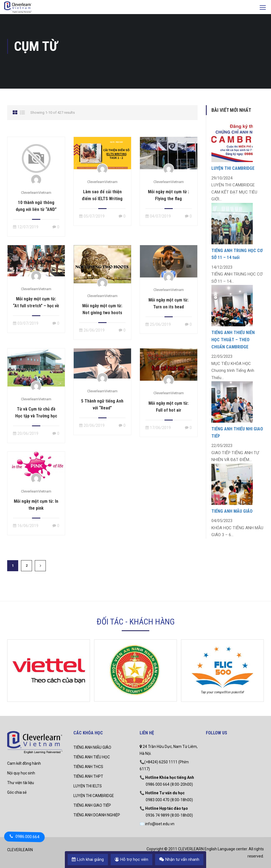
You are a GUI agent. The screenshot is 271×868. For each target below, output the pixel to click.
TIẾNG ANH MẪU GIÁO (232, 511)
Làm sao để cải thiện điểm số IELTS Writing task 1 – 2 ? (102, 199)
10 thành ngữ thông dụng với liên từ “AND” (36, 206)
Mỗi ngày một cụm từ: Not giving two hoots (102, 309)
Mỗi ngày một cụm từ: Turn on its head (168, 303)
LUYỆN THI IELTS (88, 786)
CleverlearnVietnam (36, 193)
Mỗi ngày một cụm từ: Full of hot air (168, 407)
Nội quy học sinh (21, 773)
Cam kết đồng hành (24, 763)
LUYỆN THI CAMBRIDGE (233, 168)
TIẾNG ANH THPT (88, 776)
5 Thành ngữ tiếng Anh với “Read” (102, 404)
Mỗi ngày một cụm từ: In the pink (36, 505)
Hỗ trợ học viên (131, 859)
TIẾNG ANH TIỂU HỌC (92, 757)
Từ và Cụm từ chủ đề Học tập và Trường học (36, 412)
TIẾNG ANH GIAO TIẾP (92, 805)
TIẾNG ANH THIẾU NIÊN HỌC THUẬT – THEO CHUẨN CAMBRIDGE (233, 340)
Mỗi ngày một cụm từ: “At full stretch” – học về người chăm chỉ (36, 306)
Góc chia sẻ (17, 792)
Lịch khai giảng (88, 859)
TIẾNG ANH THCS (88, 767)
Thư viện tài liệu (21, 783)
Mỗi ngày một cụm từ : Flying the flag (168, 195)
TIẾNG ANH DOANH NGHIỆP (97, 815)
